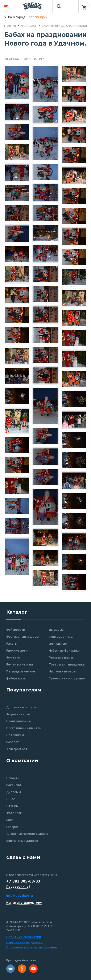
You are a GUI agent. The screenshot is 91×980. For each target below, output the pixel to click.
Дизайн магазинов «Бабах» (27, 834)
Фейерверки (16, 630)
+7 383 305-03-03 (23, 881)
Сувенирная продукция (67, 678)
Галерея (12, 827)
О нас (11, 799)
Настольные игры (62, 671)
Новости (13, 778)
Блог (10, 820)
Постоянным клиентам (24, 728)
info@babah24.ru (20, 895)
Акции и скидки (18, 714)
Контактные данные (22, 841)
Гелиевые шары (61, 657)
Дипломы (14, 792)
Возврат (13, 742)
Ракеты (12, 643)
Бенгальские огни (20, 664)
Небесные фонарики (64, 650)
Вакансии (14, 785)
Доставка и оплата (21, 707)
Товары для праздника (67, 664)
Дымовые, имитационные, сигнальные (61, 636)
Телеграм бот (17, 749)
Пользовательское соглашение (32, 947)
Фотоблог (14, 813)
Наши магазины (18, 721)
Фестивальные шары (22, 636)
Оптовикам (15, 735)
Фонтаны (13, 657)
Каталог (17, 612)
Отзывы (12, 806)
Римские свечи (17, 650)
